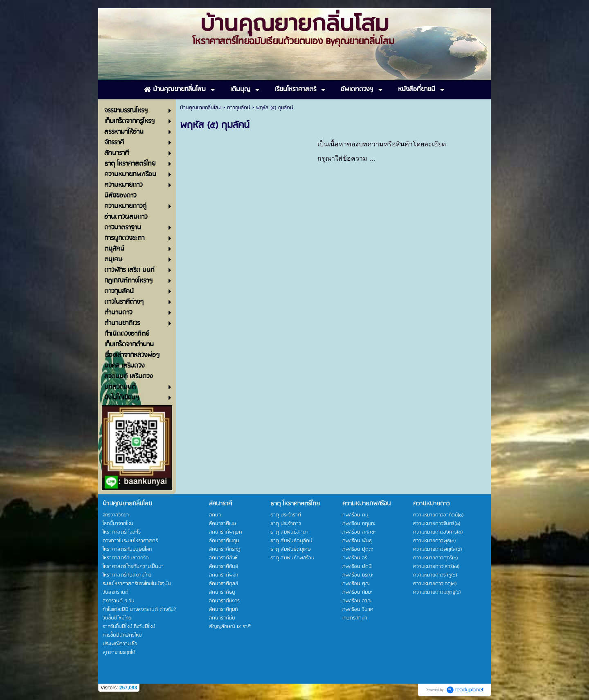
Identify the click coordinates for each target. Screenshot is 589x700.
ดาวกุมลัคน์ (239, 108)
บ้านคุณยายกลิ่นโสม (201, 108)
